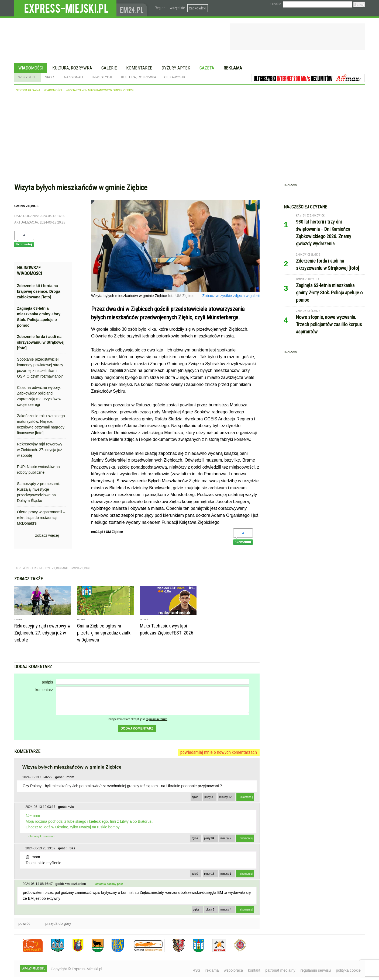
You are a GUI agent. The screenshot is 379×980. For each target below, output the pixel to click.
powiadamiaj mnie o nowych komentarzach (219, 752)
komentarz (44, 690)
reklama (212, 970)
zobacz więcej (47, 535)
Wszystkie (28, 77)
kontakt (254, 970)
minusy (225, 797)
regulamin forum (157, 719)
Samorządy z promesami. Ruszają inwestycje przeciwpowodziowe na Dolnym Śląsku (38, 492)
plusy (209, 797)
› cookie (276, 4)
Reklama (233, 68)
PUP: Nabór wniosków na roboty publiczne (38, 470)
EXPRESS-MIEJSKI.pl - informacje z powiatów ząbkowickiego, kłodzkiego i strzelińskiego (65, 8)
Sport (51, 77)
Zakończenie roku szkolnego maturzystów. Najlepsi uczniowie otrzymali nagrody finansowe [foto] (41, 424)
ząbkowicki (198, 8)
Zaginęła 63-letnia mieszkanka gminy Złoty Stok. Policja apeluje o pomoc (39, 317)
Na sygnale (74, 77)
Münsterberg (33, 568)
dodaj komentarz (137, 728)
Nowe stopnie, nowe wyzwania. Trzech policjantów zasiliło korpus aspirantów (329, 324)
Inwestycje (103, 77)
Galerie (109, 68)
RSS (196, 970)
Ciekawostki (175, 77)
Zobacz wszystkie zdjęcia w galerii (231, 296)
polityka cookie (348, 970)
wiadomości (53, 90)
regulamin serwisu (316, 970)
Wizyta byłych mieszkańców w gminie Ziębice (100, 90)
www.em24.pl (133, 8)
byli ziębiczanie (57, 568)
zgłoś (195, 797)
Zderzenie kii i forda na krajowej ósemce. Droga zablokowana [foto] (39, 291)
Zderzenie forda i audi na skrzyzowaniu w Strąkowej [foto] (41, 342)
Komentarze (139, 68)
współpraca (234, 970)
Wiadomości (31, 68)
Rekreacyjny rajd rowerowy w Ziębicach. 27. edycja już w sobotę (40, 450)
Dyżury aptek (176, 68)
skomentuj (247, 797)
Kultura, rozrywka (72, 68)
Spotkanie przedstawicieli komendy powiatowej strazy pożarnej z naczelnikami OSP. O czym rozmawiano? (40, 368)
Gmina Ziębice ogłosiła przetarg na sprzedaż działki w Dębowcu (104, 633)
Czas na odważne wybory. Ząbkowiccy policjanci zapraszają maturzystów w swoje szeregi (39, 396)
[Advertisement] (189, 139)
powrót (24, 923)
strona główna (28, 90)
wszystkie (177, 8)
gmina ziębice (81, 568)
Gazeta (207, 68)
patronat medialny (280, 970)
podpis (47, 682)
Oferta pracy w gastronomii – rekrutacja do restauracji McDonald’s (41, 518)
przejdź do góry (58, 923)
